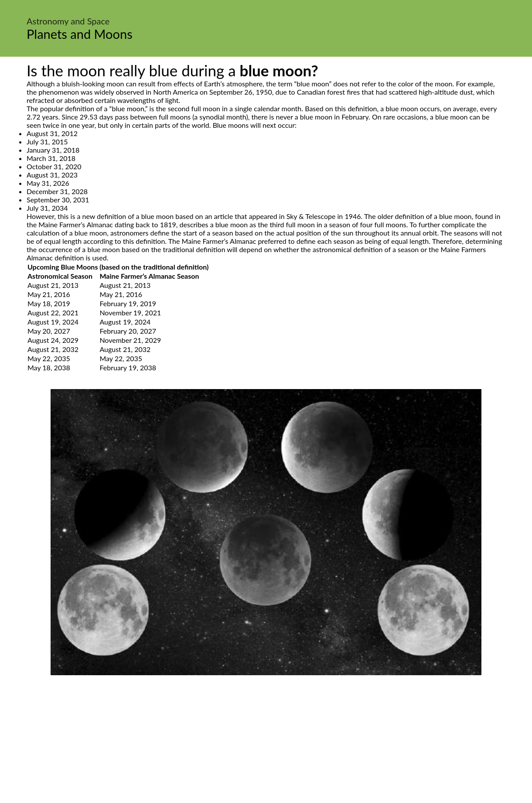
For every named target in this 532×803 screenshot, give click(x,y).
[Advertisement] (266, 741)
